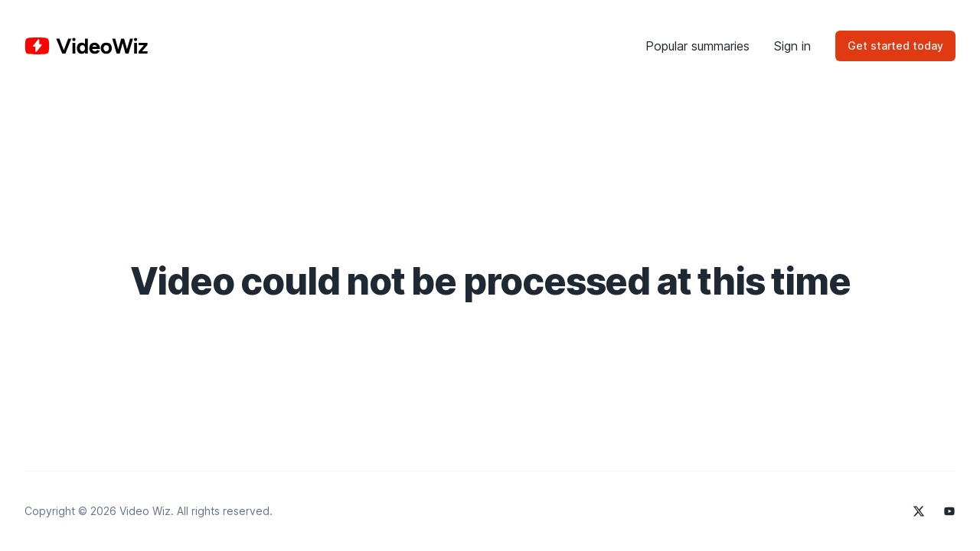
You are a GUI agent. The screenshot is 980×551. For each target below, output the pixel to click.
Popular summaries (697, 46)
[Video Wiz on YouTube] (949, 511)
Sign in (792, 46)
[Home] (86, 46)
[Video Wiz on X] (919, 511)
